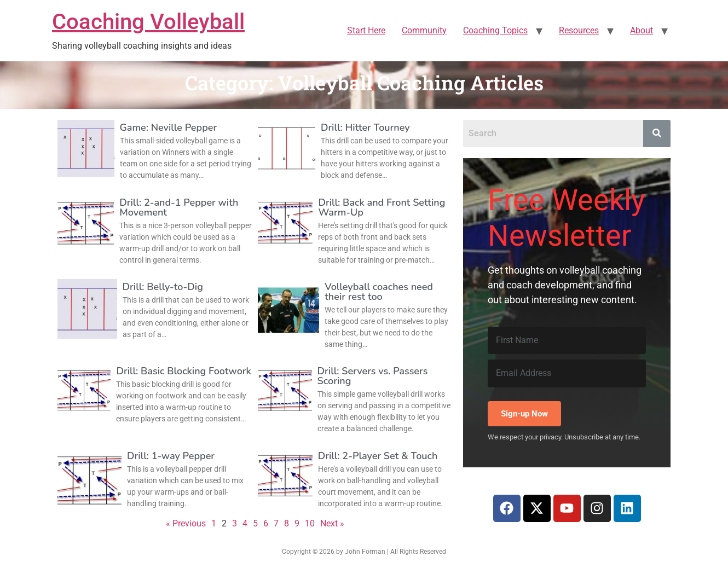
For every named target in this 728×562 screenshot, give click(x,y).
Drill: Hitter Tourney (365, 128)
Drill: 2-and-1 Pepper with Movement (179, 207)
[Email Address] (567, 373)
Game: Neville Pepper (169, 128)
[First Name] (567, 340)
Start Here (366, 30)
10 (310, 523)
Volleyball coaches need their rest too (379, 292)
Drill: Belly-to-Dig (163, 287)
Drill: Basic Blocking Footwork (183, 371)
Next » (332, 523)
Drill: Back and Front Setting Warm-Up (382, 207)
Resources (579, 30)
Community (424, 30)
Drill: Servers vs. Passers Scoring (373, 376)
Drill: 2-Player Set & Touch (378, 456)
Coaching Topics (495, 30)
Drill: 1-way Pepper (171, 456)
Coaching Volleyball (148, 22)
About (642, 30)
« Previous (186, 523)
